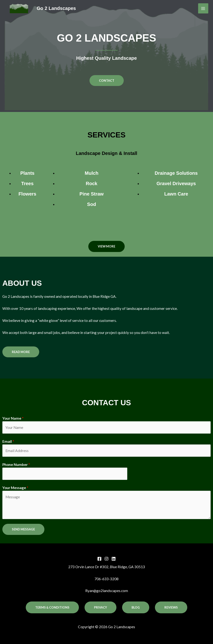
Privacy (100, 607)
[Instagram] (106, 559)
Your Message (15, 488)
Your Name (13, 418)
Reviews (171, 607)
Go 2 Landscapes (56, 8)
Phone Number (16, 465)
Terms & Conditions (52, 607)
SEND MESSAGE (23, 529)
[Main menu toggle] (203, 8)
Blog (136, 607)
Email (8, 441)
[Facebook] (99, 559)
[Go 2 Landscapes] (19, 9)
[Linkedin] (114, 559)
